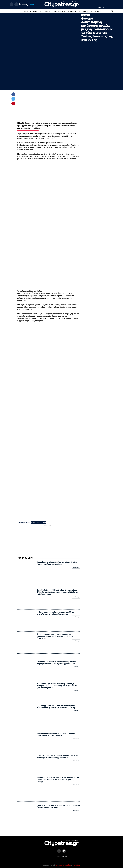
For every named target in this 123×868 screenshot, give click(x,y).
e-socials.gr (76, 865)
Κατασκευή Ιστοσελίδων (63, 865)
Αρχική (25, 11)
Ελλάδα (48, 11)
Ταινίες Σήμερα (61, 856)
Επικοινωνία (96, 11)
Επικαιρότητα (59, 11)
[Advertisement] (49, 540)
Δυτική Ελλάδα (36, 11)
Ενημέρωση (84, 11)
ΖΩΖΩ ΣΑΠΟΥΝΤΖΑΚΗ (39, 522)
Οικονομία (72, 11)
